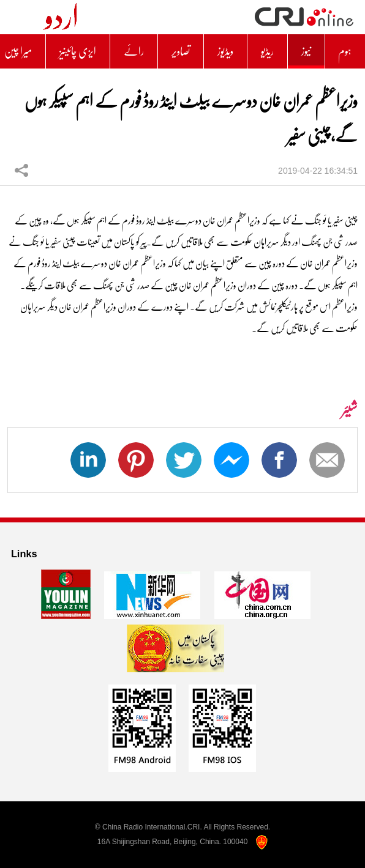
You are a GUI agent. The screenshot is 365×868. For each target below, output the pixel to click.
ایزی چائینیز (78, 51)
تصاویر (181, 51)
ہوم (345, 51)
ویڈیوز (225, 51)
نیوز (306, 51)
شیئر (21, 170)
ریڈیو (267, 51)
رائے (134, 51)
